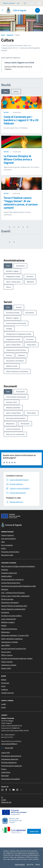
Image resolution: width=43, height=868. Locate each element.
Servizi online (6, 652)
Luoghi (4, 704)
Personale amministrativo (10, 552)
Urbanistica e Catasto (9, 665)
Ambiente (5, 570)
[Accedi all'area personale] (39, 3)
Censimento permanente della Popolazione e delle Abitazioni (19, 588)
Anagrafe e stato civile (9, 573)
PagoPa (4, 626)
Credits (4, 800)
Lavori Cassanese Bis (9, 619)
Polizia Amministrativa (9, 629)
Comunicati (5, 683)
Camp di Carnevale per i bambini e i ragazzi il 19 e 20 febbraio (21, 120)
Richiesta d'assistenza (9, 762)
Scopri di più (34, 831)
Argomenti (10, 35)
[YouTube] (14, 790)
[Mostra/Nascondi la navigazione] (2, 10)
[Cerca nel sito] (37, 10)
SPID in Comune (7, 655)
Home (3, 35)
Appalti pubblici (7, 576)
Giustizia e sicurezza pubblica (11, 616)
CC (2, 797)
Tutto (6, 91)
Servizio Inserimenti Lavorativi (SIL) (14, 649)
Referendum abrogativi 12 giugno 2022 (15, 635)
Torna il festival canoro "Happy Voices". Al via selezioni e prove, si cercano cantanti (21, 203)
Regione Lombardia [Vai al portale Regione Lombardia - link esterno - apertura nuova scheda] (9, 3)
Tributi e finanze (7, 662)
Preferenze (20, 865)
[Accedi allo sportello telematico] (32, 3)
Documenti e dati (7, 555)
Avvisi (3, 686)
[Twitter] (10, 790)
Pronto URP (7, 748)
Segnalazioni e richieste (9, 642)
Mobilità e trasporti (8, 622)
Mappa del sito (6, 802)
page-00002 (6, 645)
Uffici (3, 542)
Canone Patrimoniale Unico (11, 583)
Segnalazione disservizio (10, 759)
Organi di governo (7, 535)
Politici (4, 548)
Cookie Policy (6, 772)
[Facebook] (6, 790)
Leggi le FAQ (6, 753)
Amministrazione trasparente (11, 766)
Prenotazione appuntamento (11, 756)
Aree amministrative (8, 539)
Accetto (30, 865)
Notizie (16, 91)
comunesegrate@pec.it (9, 744)
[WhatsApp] (2, 790)
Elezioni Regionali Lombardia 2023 (13, 609)
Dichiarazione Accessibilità (10, 779)
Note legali (5, 776)
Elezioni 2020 (6, 668)
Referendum (6, 632)
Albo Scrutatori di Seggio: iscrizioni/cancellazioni (18, 566)
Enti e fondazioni (7, 545)
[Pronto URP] (25, 3)
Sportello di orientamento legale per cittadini (17, 658)
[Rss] (21, 790)
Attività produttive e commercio (12, 579)
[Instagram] (17, 790)
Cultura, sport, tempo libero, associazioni (15, 596)
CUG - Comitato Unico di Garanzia (13, 593)
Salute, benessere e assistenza (12, 639)
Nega (38, 865)
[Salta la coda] (18, 3)
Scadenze (5, 689)
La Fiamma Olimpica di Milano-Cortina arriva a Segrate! (18, 159)
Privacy (4, 769)
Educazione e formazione (10, 602)
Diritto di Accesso (7, 599)
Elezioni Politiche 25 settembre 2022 (14, 606)
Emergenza (5, 612)
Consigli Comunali (7, 693)
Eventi (3, 707)
